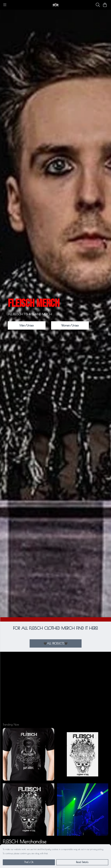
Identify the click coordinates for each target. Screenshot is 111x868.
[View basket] (105, 5)
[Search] (98, 5)
